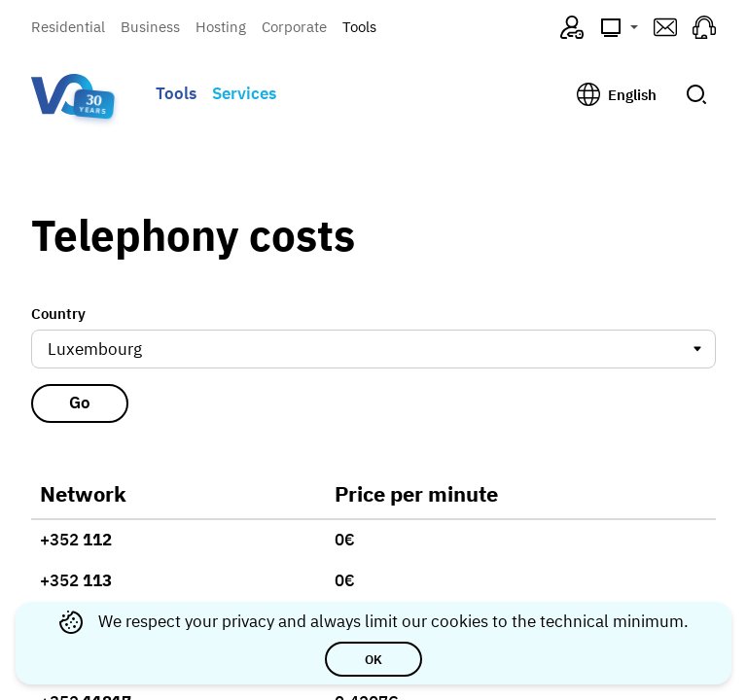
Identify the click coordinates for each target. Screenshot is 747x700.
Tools (359, 27)
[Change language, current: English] (617, 94)
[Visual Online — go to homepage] (62, 94)
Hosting (221, 27)
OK (373, 659)
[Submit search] (696, 94)
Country (58, 314)
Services (244, 93)
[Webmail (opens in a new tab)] (665, 27)
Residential (68, 27)
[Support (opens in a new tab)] (704, 27)
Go (80, 400)
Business (150, 27)
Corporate (294, 27)
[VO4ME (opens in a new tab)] (572, 27)
